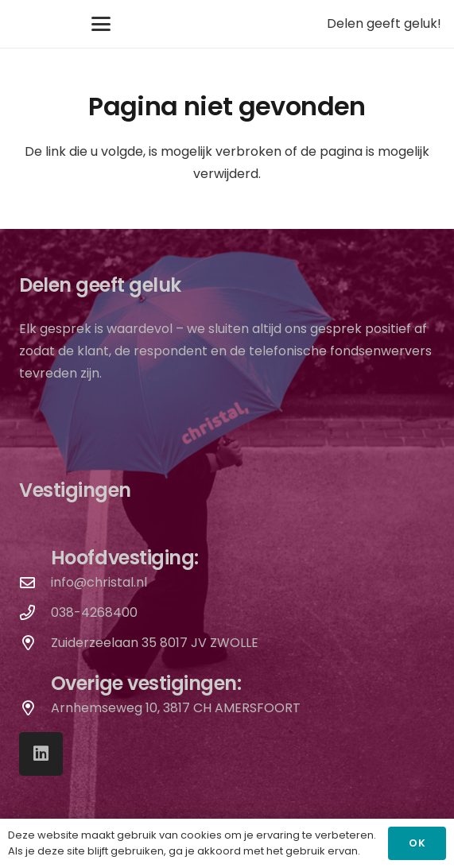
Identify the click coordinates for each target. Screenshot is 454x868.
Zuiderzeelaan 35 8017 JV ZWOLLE (155, 643)
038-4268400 (94, 612)
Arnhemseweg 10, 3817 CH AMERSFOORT (176, 708)
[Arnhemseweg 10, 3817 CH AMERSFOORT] (35, 708)
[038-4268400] (35, 612)
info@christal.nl (99, 582)
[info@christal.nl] (35, 582)
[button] (101, 24)
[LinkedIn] (41, 754)
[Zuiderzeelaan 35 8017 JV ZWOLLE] (35, 643)
